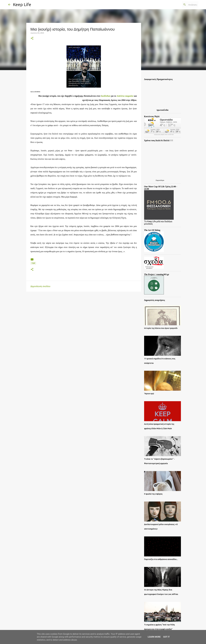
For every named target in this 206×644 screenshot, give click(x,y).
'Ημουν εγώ (149, 394)
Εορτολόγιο (160, 180)
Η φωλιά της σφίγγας (153, 494)
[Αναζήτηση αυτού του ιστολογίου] (184, 5)
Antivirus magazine (125, 96)
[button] (32, 38)
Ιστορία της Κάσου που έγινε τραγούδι (161, 328)
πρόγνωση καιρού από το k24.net (164, 135)
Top (33, 263)
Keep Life (22, 4)
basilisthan (106, 96)
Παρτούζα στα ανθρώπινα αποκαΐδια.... (161, 559)
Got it (166, 637)
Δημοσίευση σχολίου (40, 286)
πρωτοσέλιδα (163, 110)
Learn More (154, 637)
